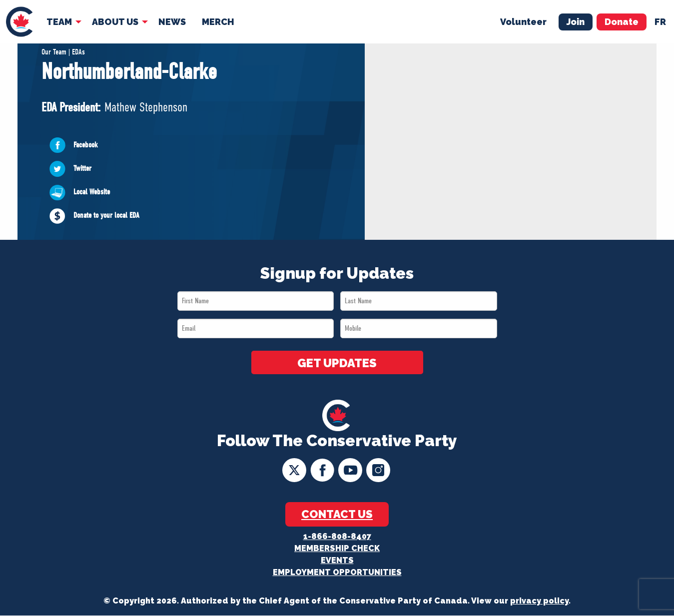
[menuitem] (19, 21)
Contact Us (337, 515)
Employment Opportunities (337, 573)
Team (58, 21)
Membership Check (337, 549)
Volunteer (523, 21)
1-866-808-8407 (337, 537)
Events (337, 561)
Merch (217, 21)
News (171, 21)
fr (660, 21)
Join (576, 21)
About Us (114, 21)
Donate (622, 21)
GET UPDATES (337, 364)
